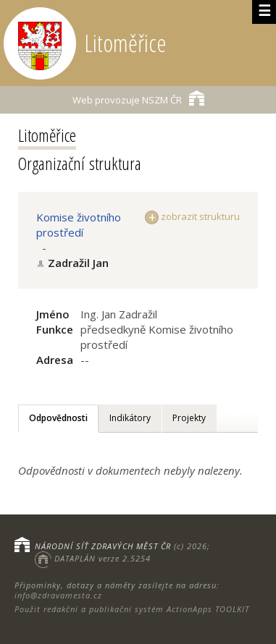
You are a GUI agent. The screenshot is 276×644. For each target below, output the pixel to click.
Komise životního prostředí (79, 225)
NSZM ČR (138, 98)
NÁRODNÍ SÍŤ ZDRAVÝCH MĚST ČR (103, 546)
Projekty (189, 418)
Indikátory (130, 418)
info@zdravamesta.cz (58, 595)
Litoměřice (47, 135)
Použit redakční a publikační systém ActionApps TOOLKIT (132, 609)
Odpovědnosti (58, 418)
